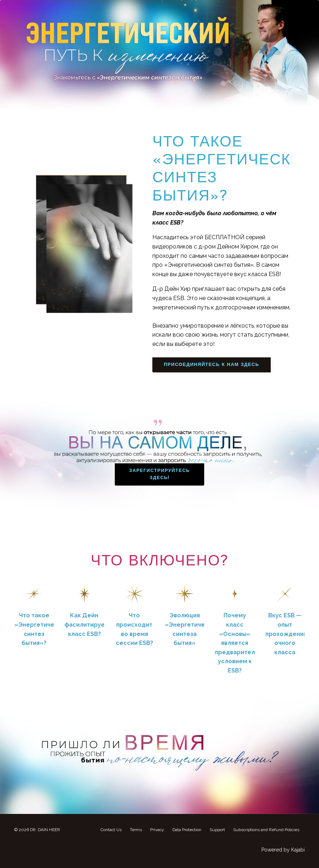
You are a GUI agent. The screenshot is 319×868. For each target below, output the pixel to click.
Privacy (157, 830)
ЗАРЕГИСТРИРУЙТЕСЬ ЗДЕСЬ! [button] (159, 474)
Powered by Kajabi (283, 850)
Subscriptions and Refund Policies (266, 830)
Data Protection (187, 830)
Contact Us (111, 830)
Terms (136, 830)
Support (217, 830)
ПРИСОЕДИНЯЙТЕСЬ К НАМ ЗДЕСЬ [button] (212, 365)
